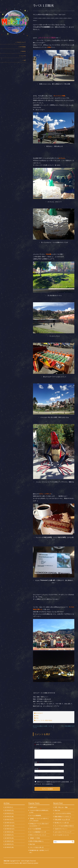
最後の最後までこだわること (63, 816)
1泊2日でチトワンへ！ (61, 829)
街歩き (50, 720)
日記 (37, 718)
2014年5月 (8, 844)
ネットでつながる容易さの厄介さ (64, 826)
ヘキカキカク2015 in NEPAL (63, 813)
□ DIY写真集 (22, 47)
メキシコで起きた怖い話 (36, 847)
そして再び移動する (67, 726)
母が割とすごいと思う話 (62, 823)
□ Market (23, 51)
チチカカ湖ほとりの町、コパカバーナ (43, 727)
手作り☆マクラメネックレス (38, 835)
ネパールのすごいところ (62, 835)
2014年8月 (8, 835)
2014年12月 (8, 823)
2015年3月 (8, 813)
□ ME (24, 60)
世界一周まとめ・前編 (61, 807)
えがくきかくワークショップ (63, 832)
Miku (37, 716)
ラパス (42, 720)
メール (37, 769)
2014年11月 (8, 826)
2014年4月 (8, 847)
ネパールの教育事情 (35, 829)
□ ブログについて (21, 42)
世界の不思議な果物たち (36, 841)
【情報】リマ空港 (35, 838)
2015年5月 (8, 807)
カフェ (38, 720)
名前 (37, 762)
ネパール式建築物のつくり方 (38, 832)
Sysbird (36, 863)
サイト (36, 775)
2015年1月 (8, 820)
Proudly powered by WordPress (12, 863)
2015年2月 (8, 816)
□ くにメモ (23, 56)
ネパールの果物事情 (35, 815)
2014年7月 (8, 838)
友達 (46, 720)
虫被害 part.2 (33, 807)
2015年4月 (8, 810)
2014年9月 (8, 832)
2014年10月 (8, 829)
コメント (38, 748)
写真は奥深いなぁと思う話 (62, 820)
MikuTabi (32, 844)
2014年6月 (8, 841)
